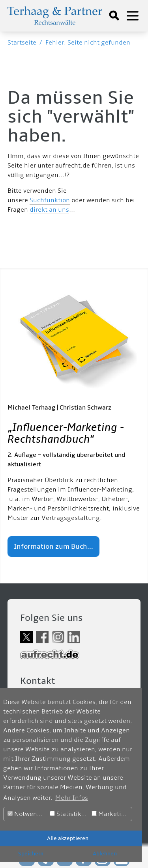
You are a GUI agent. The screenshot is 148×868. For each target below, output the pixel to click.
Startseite (22, 43)
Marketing (110, 814)
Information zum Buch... (53, 547)
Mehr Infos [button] (72, 798)
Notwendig (27, 814)
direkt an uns (49, 210)
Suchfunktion (50, 200)
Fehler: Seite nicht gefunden (88, 43)
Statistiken (69, 814)
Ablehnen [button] (105, 854)
